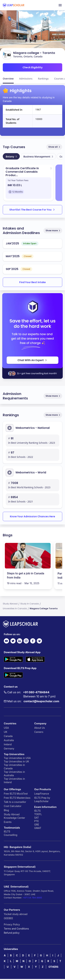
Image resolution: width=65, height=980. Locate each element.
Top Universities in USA (17, 758)
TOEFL (38, 814)
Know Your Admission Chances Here (32, 516)
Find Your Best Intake (32, 282)
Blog (6, 810)
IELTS (7, 831)
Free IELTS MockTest (16, 794)
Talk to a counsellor (15, 802)
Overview (8, 79)
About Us (40, 728)
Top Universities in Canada (14, 767)
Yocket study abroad (16, 914)
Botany (11, 157)
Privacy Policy (12, 924)
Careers (39, 732)
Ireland (8, 744)
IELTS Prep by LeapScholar (42, 799)
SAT (37, 818)
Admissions (26, 79)
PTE (37, 821)
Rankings (43, 79)
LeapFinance (42, 794)
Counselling (11, 835)
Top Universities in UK (16, 761)
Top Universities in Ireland (14, 780)
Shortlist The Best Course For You (32, 210)
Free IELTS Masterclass (17, 798)
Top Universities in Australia (14, 774)
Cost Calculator (13, 806)
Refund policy (12, 933)
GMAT (38, 828)
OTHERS (53, 967)
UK (6, 732)
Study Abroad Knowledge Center (14, 816)
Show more (53, 230)
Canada (8, 736)
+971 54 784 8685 (32, 898)
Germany (9, 748)
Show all (55, 147)
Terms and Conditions (16, 929)
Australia (9, 740)
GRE (37, 825)
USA (6, 728)
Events (8, 822)
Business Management (38, 157)
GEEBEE (8, 918)
